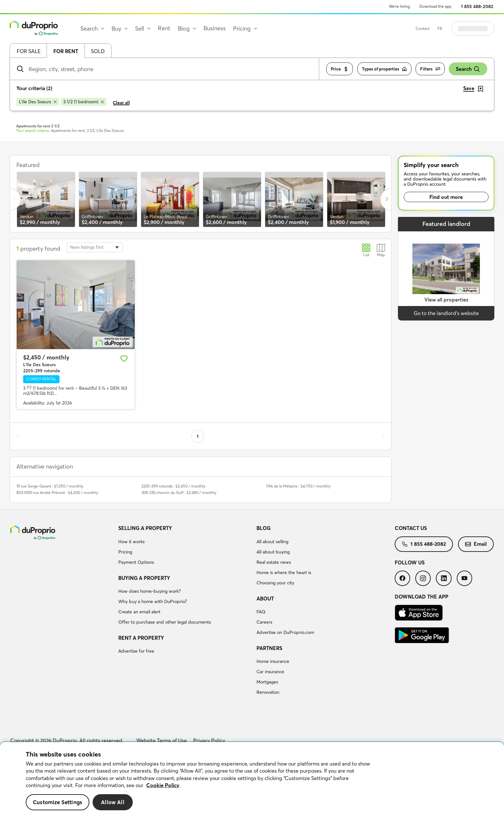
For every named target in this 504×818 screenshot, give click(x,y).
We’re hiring (399, 6)
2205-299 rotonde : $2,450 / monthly (173, 486)
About (265, 599)
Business (215, 28)
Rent (164, 28)
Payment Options (136, 562)
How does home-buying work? (149, 591)
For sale (29, 51)
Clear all (121, 103)
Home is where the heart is (284, 572)
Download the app (435, 6)
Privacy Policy (209, 740)
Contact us (411, 528)
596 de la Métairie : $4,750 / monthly (298, 486)
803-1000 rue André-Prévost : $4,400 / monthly (57, 493)
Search (468, 69)
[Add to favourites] (124, 358)
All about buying (273, 552)
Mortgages (267, 682)
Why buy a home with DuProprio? (153, 601)
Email (476, 544)
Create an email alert (139, 612)
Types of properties (384, 69)
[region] (252, 780)
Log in (481, 28)
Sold (98, 51)
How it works (131, 542)
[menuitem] (185, 546)
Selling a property (145, 528)
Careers (264, 622)
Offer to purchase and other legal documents (165, 622)
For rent (66, 51)
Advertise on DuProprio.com (285, 632)
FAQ (261, 612)
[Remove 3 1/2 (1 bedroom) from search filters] (84, 102)
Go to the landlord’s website (446, 313)
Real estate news (274, 562)
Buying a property (144, 578)
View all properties (446, 300)
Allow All (113, 802)
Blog (264, 528)
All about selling (272, 542)
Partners (269, 648)
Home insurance (273, 661)
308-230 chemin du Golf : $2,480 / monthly (179, 493)
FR (456, 28)
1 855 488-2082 (477, 6)
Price (340, 69)
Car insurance (270, 672)
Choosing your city (275, 583)
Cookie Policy (163, 785)
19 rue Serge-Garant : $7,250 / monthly (50, 486)
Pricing (125, 552)
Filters (430, 69)
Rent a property (141, 638)
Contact (439, 28)
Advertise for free (136, 651)
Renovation (268, 692)
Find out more (446, 197)
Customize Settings (58, 802)
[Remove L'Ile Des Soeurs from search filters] (38, 102)
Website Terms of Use (162, 740)
